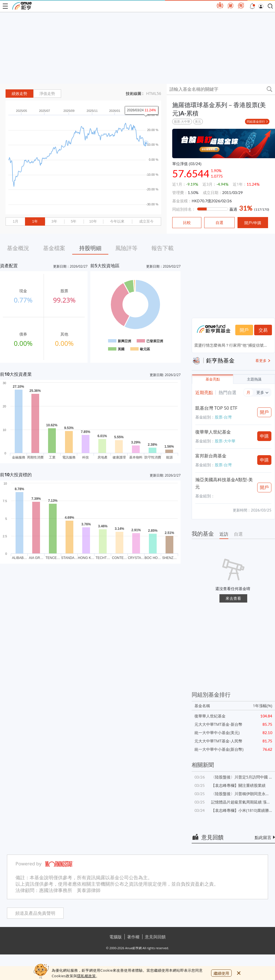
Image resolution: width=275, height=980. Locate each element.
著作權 (133, 937)
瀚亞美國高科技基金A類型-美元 (224, 483)
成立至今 (146, 221)
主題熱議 (254, 379)
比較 (187, 223)
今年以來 (117, 221)
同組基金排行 (256, 121)
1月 (16, 221)
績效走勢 (19, 94)
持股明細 (90, 248)
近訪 (224, 534)
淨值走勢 (47, 94)
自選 (238, 534)
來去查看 (233, 598)
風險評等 (126, 248)
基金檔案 (54, 248)
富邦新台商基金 (211, 456)
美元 (198, 121)
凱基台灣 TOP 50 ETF (216, 408)
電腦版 (116, 937)
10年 (93, 221)
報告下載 (162, 248)
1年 (35, 221)
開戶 (244, 330)
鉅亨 (22, 6)
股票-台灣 (223, 417)
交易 (263, 330)
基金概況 (18, 248)
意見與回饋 (155, 937)
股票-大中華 (182, 121)
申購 (264, 436)
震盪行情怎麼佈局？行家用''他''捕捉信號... (230, 345)
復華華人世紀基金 (213, 432)
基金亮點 (213, 379)
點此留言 (263, 837)
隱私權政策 (86, 976)
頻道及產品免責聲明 (35, 913)
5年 (74, 221)
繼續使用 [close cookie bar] (221, 973)
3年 (54, 221)
